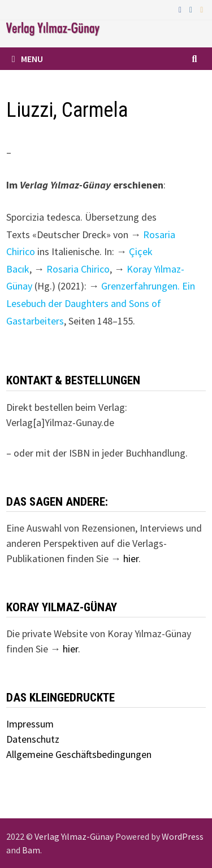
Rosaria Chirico (78, 269)
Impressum (30, 724)
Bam (31, 850)
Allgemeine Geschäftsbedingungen (79, 754)
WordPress (183, 836)
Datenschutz (33, 739)
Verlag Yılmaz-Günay (74, 836)
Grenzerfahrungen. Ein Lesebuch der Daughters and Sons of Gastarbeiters (101, 303)
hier (131, 558)
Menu (27, 59)
